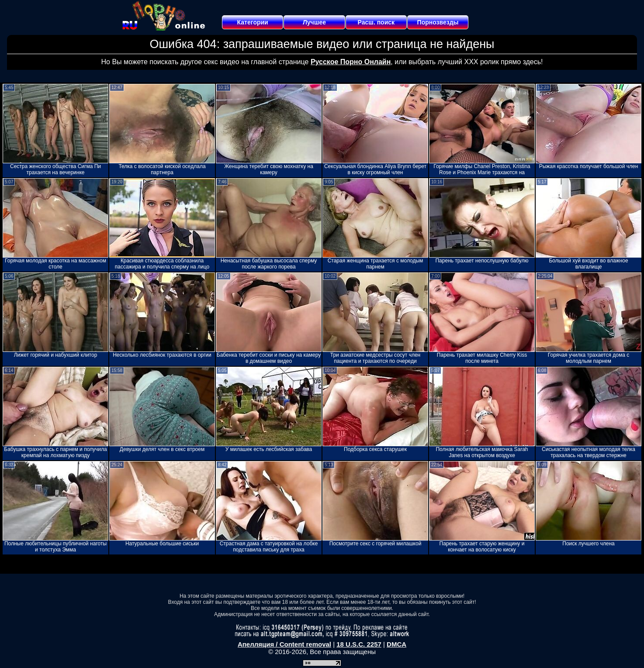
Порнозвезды (438, 22)
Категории (253, 22)
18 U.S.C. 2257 (359, 644)
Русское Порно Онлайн (351, 62)
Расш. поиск (376, 22)
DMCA (396, 644)
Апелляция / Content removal (284, 644)
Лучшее (314, 22)
